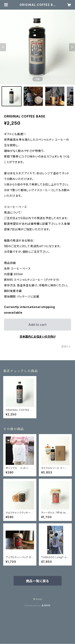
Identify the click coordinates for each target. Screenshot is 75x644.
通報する (66, 347)
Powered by (38, 605)
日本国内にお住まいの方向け (38, 337)
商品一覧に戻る (38, 581)
